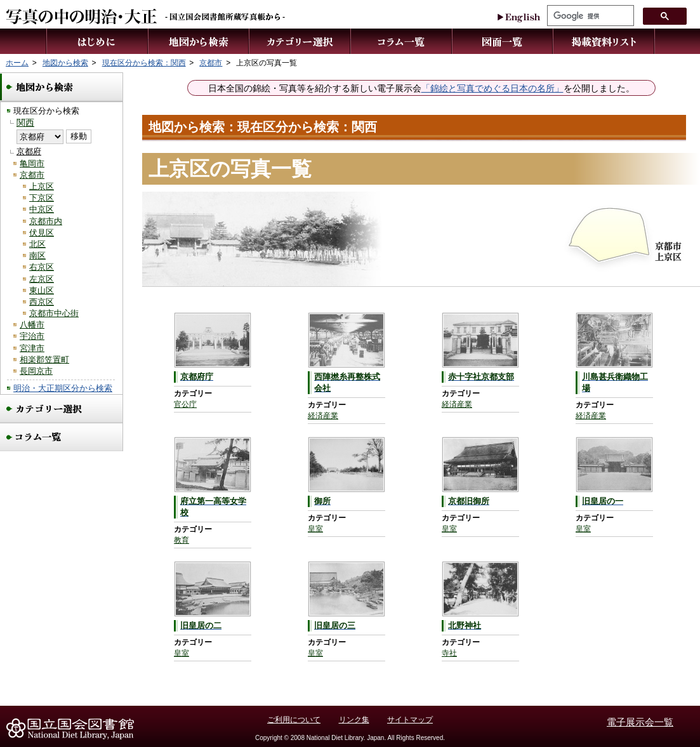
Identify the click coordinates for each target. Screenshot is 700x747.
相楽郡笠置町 (44, 360)
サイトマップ (410, 720)
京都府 (29, 151)
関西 (25, 122)
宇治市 (32, 336)
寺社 (449, 653)
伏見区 (42, 233)
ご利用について (294, 720)
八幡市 (32, 325)
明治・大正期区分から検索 (63, 388)
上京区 (42, 186)
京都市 (32, 175)
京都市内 (46, 221)
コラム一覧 (402, 41)
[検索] (589, 16)
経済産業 (323, 416)
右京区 (42, 267)
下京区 (42, 198)
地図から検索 (199, 41)
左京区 (42, 279)
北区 (37, 244)
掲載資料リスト (604, 41)
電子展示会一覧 (640, 722)
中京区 (42, 209)
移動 (79, 136)
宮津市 (32, 348)
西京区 (42, 302)
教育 (182, 540)
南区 (37, 255)
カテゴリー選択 (300, 41)
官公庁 (185, 404)
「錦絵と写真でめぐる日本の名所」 (492, 89)
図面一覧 (503, 41)
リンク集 (354, 720)
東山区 (42, 290)
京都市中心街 (54, 313)
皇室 (315, 529)
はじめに (97, 41)
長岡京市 (36, 371)
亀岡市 (32, 163)
